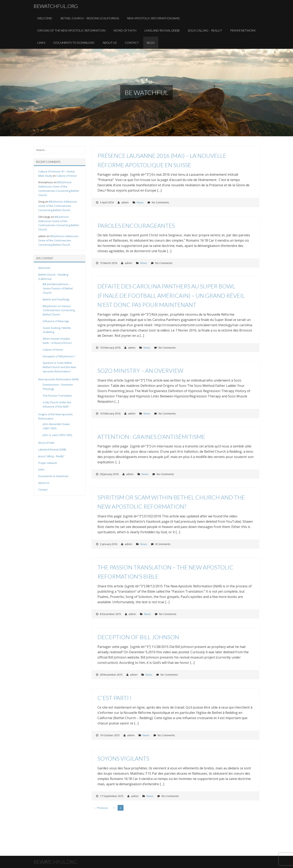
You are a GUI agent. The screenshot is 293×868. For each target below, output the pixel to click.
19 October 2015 (110, 735)
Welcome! (45, 18)
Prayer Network (243, 30)
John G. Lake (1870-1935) (57, 435)
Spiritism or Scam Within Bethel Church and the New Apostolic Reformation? (59, 367)
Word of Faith (125, 30)
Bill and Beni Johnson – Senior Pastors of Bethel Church (58, 288)
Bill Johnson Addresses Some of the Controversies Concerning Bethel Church (58, 206)
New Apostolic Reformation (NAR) (153, 18)
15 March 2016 (109, 263)
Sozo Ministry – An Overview (140, 371)
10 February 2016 (110, 348)
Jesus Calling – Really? (205, 30)
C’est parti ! (115, 698)
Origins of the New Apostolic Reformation (71, 30)
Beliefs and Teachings (56, 299)
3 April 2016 (107, 202)
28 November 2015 (111, 675)
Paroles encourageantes (136, 226)
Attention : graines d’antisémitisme (151, 437)
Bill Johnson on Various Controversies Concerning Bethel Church (59, 310)
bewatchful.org (56, 6)
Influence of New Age (56, 321)
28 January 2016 (109, 474)
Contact (132, 43)
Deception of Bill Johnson (138, 637)
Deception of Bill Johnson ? (59, 356)
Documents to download (74, 43)
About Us (110, 43)
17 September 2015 (112, 796)
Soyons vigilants (123, 758)
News (140, 202)
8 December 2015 (110, 614)
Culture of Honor (67, 176)
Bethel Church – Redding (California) (90, 18)
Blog (151, 43)
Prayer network (48, 463)
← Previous (101, 808)
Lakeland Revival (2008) (162, 30)
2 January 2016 (109, 544)
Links (41, 43)
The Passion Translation (57, 396)
